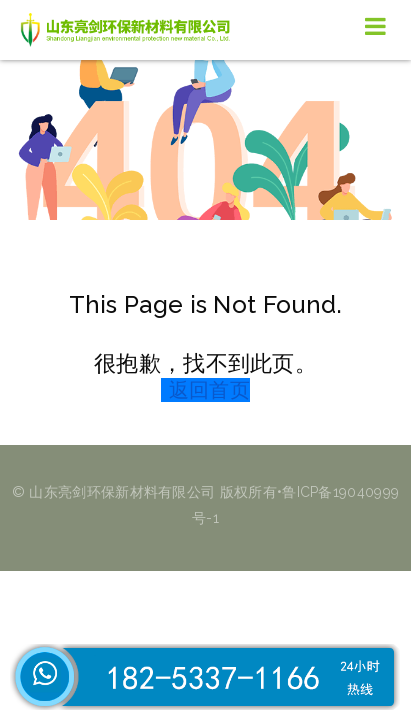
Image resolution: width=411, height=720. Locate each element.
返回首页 (209, 390)
